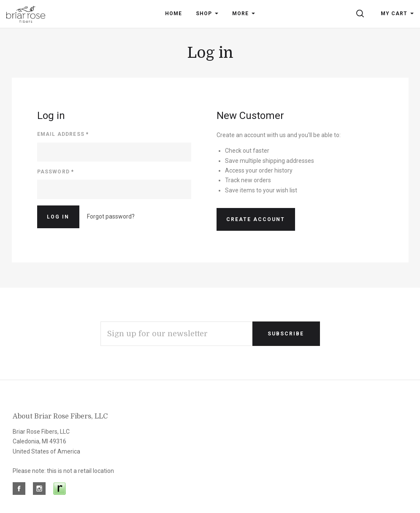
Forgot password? (111, 216)
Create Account (256, 219)
